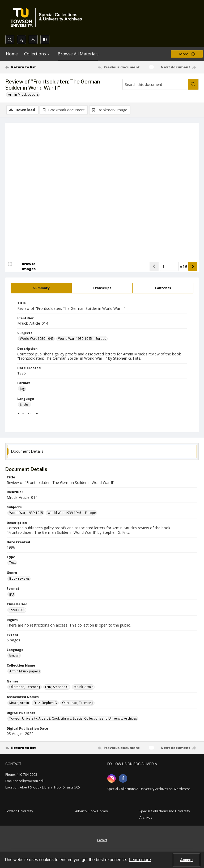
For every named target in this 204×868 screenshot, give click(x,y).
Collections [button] (38, 54)
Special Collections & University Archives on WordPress (149, 789)
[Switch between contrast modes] (45, 39)
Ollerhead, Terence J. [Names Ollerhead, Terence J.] (25, 687)
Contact (102, 840)
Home (12, 54)
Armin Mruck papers (23, 94)
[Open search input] (10, 39)
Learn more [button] (140, 860)
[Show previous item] (154, 266)
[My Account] (33, 39)
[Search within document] (193, 84)
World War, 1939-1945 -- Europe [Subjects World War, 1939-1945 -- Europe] (82, 339)
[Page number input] (169, 266)
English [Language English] (25, 404)
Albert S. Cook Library (92, 811)
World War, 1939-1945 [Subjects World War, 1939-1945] (37, 339)
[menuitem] (102, 839)
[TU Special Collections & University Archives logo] (48, 17)
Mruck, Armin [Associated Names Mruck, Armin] (19, 703)
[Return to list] (31, 67)
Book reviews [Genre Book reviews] (19, 578)
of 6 (183, 266)
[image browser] (25, 266)
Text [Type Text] (12, 563)
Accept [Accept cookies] (186, 860)
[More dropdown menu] (187, 54)
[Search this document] (155, 84)
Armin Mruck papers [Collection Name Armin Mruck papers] (25, 671)
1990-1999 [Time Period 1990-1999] (17, 610)
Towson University (19, 811)
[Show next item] (193, 266)
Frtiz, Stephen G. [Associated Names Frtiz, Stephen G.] (46, 703)
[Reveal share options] (22, 39)
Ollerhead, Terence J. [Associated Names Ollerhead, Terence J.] (78, 703)
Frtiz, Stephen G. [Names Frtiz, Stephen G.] (57, 687)
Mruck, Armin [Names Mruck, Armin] (84, 687)
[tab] (41, 288)
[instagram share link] (112, 778)
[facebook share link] (123, 778)
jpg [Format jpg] (22, 389)
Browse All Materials (78, 54)
